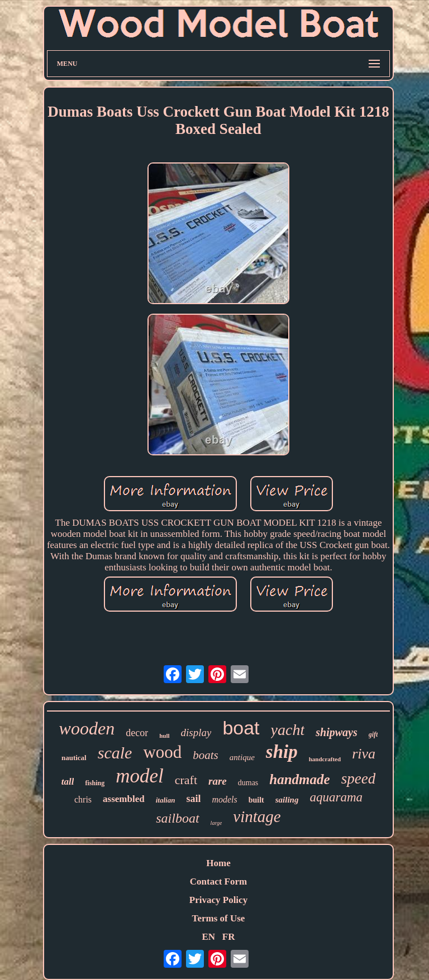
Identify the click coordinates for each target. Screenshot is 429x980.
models (224, 799)
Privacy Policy (218, 900)
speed (358, 779)
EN (208, 937)
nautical (74, 758)
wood (162, 752)
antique (242, 757)
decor (137, 733)
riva (364, 754)
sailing (287, 800)
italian (166, 800)
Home (218, 863)
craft (186, 780)
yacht (288, 730)
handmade (299, 779)
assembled (124, 799)
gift (373, 734)
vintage (257, 816)
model (140, 776)
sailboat (177, 818)
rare (218, 781)
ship (282, 752)
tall (68, 782)
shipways (336, 732)
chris (83, 799)
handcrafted (325, 759)
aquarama (336, 797)
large (216, 823)
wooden (87, 728)
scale (115, 753)
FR (229, 937)
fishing (95, 783)
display (196, 732)
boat (241, 728)
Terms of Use (219, 918)
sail (193, 799)
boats (206, 755)
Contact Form (218, 881)
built (256, 800)
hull (164, 736)
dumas (248, 783)
